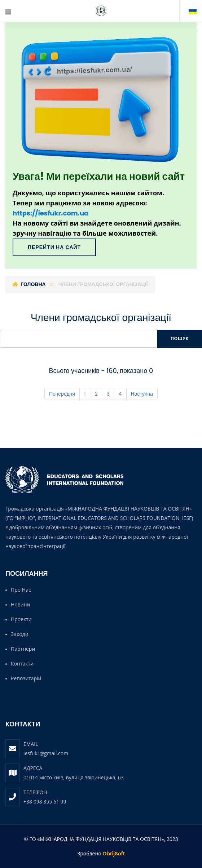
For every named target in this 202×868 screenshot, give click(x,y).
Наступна (142, 394)
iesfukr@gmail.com (46, 753)
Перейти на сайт (54, 247)
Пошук (180, 339)
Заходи (20, 634)
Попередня (62, 394)
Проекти (21, 619)
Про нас (21, 590)
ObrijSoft (114, 854)
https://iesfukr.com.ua (50, 213)
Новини (20, 604)
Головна (29, 284)
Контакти (22, 664)
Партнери (23, 649)
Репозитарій (26, 678)
